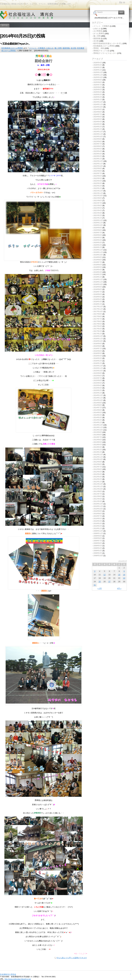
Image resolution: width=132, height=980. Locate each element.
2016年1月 (98, 363)
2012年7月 (98, 467)
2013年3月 (98, 447)
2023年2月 (98, 156)
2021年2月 (98, 215)
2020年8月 (98, 230)
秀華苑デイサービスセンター (105, 53)
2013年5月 (98, 442)
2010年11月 (98, 506)
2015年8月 (98, 376)
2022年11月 (98, 164)
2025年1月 (98, 99)
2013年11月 (98, 427)
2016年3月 (98, 358)
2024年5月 (98, 119)
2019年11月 (98, 252)
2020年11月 (98, 223)
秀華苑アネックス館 (101, 51)
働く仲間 (58, 48)
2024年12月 (98, 102)
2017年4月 (98, 326)
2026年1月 (98, 70)
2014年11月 (98, 398)
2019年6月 (98, 265)
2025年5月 (98, 90)
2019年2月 (98, 274)
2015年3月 (98, 388)
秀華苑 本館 (99, 48)
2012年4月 (98, 474)
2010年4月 (98, 521)
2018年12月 (98, 279)
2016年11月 (98, 339)
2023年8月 (98, 141)
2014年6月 (98, 410)
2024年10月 (98, 107)
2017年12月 (98, 306)
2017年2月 (98, 331)
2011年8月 (98, 491)
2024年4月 (98, 122)
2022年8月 (98, 171)
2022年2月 (98, 186)
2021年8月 (98, 201)
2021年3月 (98, 213)
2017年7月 (98, 319)
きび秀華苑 (98, 31)
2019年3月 (98, 272)
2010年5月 (98, 518)
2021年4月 (98, 210)
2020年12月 (98, 220)
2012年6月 (98, 469)
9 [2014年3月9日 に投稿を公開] (124, 571)
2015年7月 (98, 378)
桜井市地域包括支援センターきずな (108, 43)
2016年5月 (98, 353)
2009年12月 (98, 531)
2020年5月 (98, 238)
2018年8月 (98, 289)
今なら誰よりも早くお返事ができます (72, 958)
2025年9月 (98, 80)
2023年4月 (98, 151)
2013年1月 (98, 452)
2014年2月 (98, 420)
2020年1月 (98, 247)
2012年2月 (98, 479)
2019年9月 (98, 257)
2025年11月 (98, 75)
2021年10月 (98, 196)
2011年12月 (98, 484)
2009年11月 (98, 533)
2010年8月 (98, 514)
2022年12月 (98, 161)
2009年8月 (98, 538)
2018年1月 (98, 304)
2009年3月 (98, 551)
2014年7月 (98, 408)
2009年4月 (98, 548)
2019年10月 (98, 255)
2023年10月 (98, 136)
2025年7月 (98, 85)
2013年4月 (98, 445)
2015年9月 (98, 373)
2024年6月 (98, 117)
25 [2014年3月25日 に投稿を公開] (100, 582)
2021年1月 (98, 218)
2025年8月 (98, 82)
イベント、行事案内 (37, 48)
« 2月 (100, 588)
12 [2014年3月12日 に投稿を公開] (105, 575)
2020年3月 (98, 242)
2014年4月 (98, 415)
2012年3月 (98, 477)
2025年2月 (98, 97)
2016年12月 (98, 336)
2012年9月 (98, 462)
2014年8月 (98, 405)
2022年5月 (98, 178)
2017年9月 (98, 314)
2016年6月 (98, 351)
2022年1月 (98, 188)
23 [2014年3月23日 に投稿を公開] (124, 578)
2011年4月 (98, 499)
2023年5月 (98, 149)
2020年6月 (98, 235)
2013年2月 (98, 450)
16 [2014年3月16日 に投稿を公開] (124, 575)
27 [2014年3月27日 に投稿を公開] (109, 582)
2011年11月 (98, 486)
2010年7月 (98, 516)
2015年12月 (98, 366)
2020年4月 (98, 240)
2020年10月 (98, 225)
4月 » (119, 588)
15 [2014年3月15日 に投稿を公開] (119, 575)
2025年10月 (98, 77)
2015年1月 (98, 393)
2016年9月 (98, 344)
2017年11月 (98, 309)
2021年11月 (98, 193)
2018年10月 (98, 284)
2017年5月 (98, 324)
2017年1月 (98, 334)
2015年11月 (98, 368)
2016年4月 (98, 356)
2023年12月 (98, 132)
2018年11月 (98, 282)
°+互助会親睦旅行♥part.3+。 (15, 44)
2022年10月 (98, 166)
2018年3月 (98, 302)
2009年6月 (98, 543)
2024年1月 (98, 129)
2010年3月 (98, 523)
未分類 (73, 48)
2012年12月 (98, 454)
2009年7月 (98, 541)
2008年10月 (98, 556)
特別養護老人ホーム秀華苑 (12, 48)
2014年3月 (98, 417)
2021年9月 (98, 198)
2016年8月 (98, 346)
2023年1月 (98, 159)
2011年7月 (98, 494)
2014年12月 (98, 395)
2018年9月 (98, 287)
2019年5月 (98, 267)
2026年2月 (98, 67)
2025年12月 (98, 72)
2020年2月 (98, 245)
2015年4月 (98, 385)
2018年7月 (98, 292)
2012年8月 (98, 464)
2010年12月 (98, 504)
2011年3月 (98, 501)
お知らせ (50, 48)
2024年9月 (98, 109)
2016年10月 (98, 341)
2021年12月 (98, 191)
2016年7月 (98, 348)
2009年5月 (98, 546)
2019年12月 (98, 250)
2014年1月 (98, 422)
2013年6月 (98, 440)
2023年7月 (98, 144)
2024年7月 (98, 114)
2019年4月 (98, 270)
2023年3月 (98, 154)
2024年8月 (98, 112)
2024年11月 (98, 104)
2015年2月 (98, 390)
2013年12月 (98, 425)
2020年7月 (98, 233)
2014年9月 (98, 403)
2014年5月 (98, 412)
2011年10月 (98, 489)
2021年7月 (98, 203)
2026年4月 (98, 63)
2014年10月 (98, 400)
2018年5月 (98, 297)
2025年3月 (98, 95)
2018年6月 (98, 294)
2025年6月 (98, 87)
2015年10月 (98, 371)
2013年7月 (98, 437)
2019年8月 (98, 260)
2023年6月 (98, 146)
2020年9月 (98, 228)
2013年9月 (98, 432)
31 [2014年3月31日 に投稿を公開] (95, 585)
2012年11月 (98, 457)
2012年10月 (98, 459)
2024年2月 (98, 127)
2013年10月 (98, 430)
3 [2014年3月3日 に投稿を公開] (95, 571)
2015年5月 (98, 383)
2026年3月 (98, 65)
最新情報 (66, 48)
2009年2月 (98, 553)
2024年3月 (98, 124)
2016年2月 (98, 361)
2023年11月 (98, 134)
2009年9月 (98, 536)
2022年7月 (98, 173)
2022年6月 (98, 176)
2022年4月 (98, 181)
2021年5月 (98, 208)
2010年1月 (98, 528)
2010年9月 (98, 511)
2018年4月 (98, 299)
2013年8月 (98, 435)
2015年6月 (98, 380)
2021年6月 (98, 205)
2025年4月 (98, 92)
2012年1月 (98, 482)
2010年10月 (98, 509)
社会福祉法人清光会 (8, 974)
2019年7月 (98, 262)
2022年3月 (98, 183)
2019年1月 (98, 277)
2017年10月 (98, 311)
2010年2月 (98, 526)
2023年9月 (98, 139)
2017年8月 (98, 316)
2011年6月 (98, 496)
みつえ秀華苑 (99, 34)
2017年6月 (98, 321)
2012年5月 (98, 472)
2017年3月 (98, 329)
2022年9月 (98, 168)
